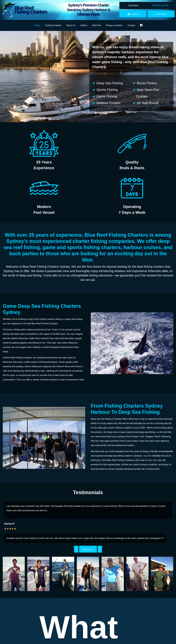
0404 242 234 (160, 5)
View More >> (88, 549)
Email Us (133, 14)
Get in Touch (161, 14)
